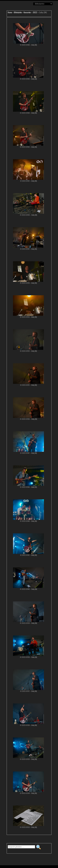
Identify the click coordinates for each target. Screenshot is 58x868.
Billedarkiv (18, 12)
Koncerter (27, 12)
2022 (35, 12)
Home (10, 12)
